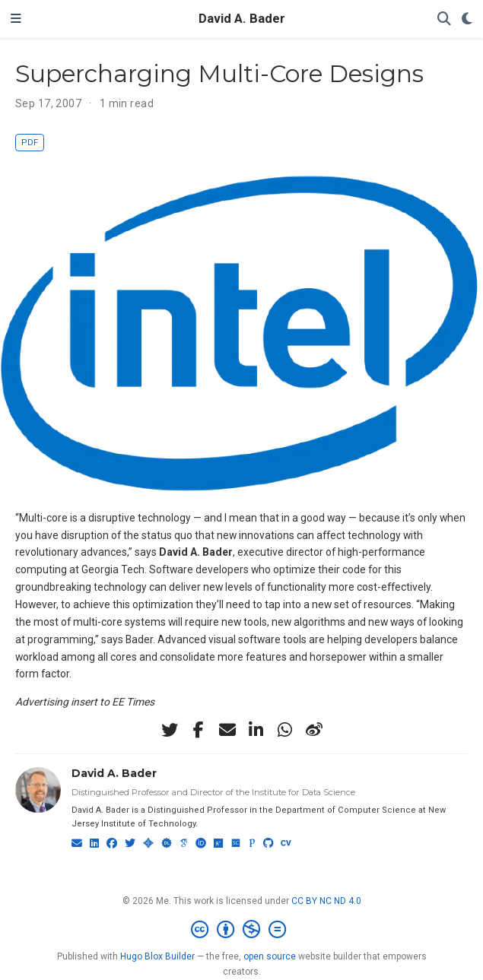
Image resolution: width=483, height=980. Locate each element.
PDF (30, 143)
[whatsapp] (285, 730)
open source (270, 956)
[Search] (444, 19)
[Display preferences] (467, 19)
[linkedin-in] (256, 730)
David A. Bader (242, 19)
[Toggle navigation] (16, 19)
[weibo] (314, 730)
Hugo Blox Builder (157, 956)
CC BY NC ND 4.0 (326, 901)
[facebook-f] (199, 730)
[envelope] (227, 730)
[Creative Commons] (241, 930)
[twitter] (170, 730)
